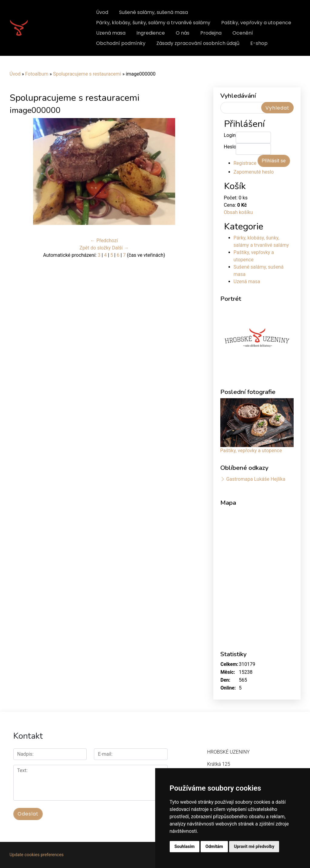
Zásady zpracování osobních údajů (198, 43)
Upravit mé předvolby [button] (254, 846)
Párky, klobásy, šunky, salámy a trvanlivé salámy (153, 23)
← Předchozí (104, 241)
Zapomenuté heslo (254, 172)
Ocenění (243, 33)
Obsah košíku (238, 212)
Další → (120, 248)
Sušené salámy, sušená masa (153, 12)
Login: (230, 135)
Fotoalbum (37, 74)
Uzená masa (111, 33)
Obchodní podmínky (121, 43)
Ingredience (151, 33)
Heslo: (230, 147)
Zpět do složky (95, 248)
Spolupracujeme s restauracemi (87, 74)
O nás (183, 33)
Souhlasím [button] (185, 846)
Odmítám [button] (214, 846)
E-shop (259, 43)
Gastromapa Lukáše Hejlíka (256, 479)
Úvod (102, 12)
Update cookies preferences (37, 855)
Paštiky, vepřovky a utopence (256, 23)
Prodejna (211, 33)
